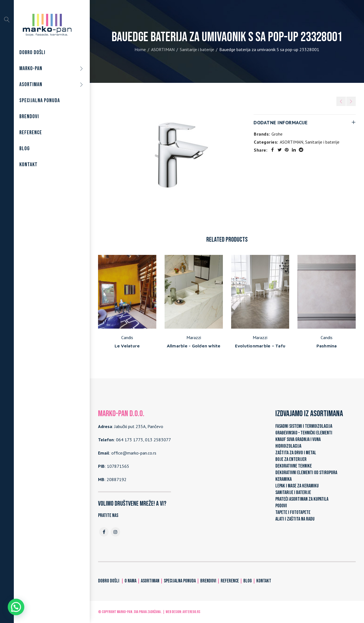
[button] (16, 607)
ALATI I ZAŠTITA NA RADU (295, 519)
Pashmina (327, 346)
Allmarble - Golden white (194, 346)
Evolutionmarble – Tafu (260, 346)
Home (140, 49)
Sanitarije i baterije (197, 49)
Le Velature (127, 346)
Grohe (277, 134)
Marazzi (194, 337)
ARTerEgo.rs (191, 612)
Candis (127, 337)
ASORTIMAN (163, 49)
